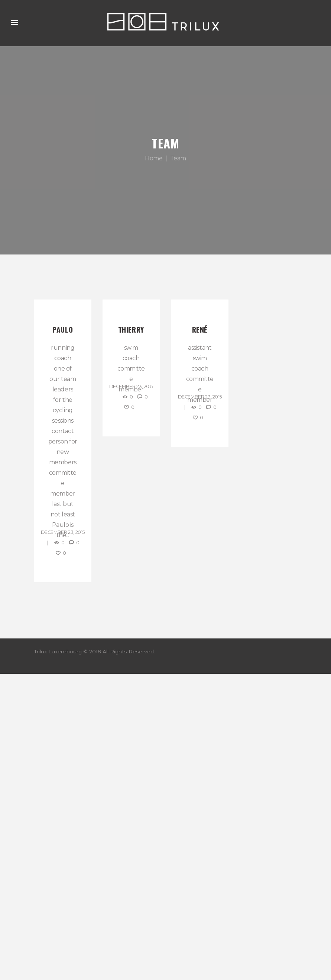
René (200, 329)
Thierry (131, 329)
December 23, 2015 (63, 532)
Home (154, 158)
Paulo (63, 329)
